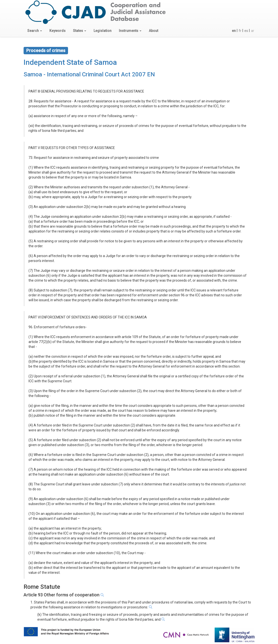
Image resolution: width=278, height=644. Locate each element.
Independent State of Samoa (70, 62)
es (246, 31)
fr (240, 31)
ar (253, 31)
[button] (35, 31)
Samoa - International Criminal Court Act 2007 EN (89, 74)
